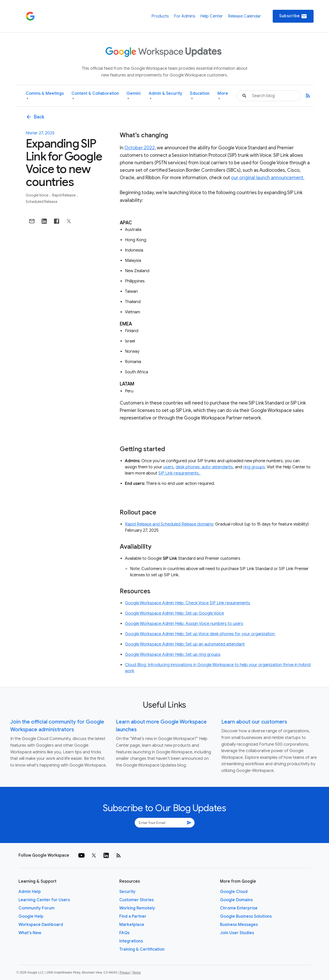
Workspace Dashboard (41, 925)
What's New (30, 933)
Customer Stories (136, 900)
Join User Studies (237, 933)
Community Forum (36, 908)
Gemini (134, 96)
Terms (136, 973)
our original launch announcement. (268, 178)
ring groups (254, 467)
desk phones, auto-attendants (204, 467)
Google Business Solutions (246, 916)
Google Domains (236, 900)
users (168, 467)
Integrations (131, 941)
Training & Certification (142, 949)
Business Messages (239, 925)
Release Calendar (244, 16)
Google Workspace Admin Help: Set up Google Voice (174, 613)
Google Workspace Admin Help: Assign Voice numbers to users (184, 624)
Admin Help (30, 892)
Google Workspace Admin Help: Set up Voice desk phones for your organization (200, 634)
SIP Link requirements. (180, 473)
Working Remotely (137, 908)
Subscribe (293, 16)
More (223, 96)
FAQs (124, 933)
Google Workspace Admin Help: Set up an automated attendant (185, 644)
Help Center (212, 16)
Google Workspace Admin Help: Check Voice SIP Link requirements (188, 603)
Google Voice (37, 195)
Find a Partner (133, 916)
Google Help (31, 916)
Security (127, 892)
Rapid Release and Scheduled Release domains (169, 524)
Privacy (125, 973)
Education (200, 96)
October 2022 (140, 148)
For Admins (185, 16)
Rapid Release (64, 195)
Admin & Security (166, 96)
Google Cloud (234, 892)
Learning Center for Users (44, 900)
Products (160, 16)
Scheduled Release (42, 202)
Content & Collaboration (95, 96)
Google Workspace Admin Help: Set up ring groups (173, 655)
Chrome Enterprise (239, 908)
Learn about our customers (254, 722)
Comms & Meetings (45, 96)
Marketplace (132, 925)
